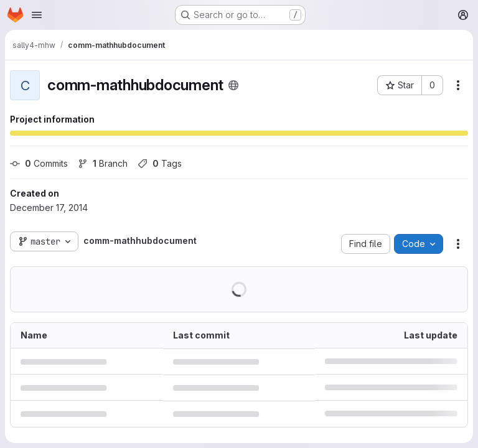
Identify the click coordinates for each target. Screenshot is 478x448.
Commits (39, 163)
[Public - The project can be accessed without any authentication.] (233, 85)
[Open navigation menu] (37, 15)
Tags (160, 163)
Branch (103, 163)
